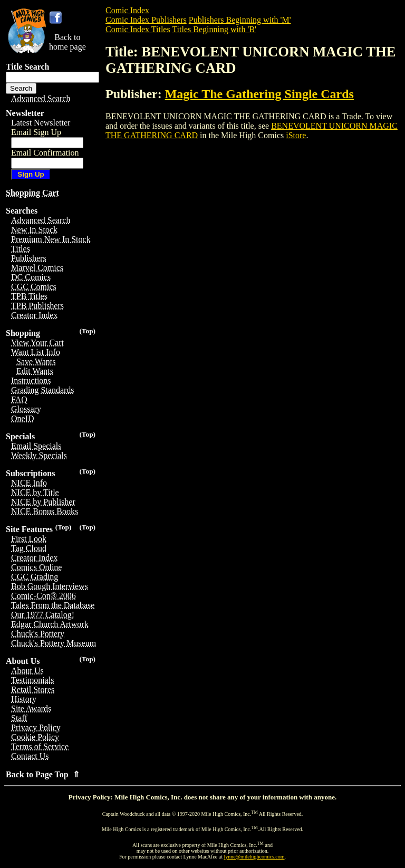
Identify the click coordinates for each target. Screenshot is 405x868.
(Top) (87, 331)
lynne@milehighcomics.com (254, 857)
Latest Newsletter (41, 123)
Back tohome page (67, 42)
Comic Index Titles (138, 29)
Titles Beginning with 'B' (214, 29)
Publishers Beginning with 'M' (240, 20)
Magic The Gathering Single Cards (259, 94)
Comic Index (127, 10)
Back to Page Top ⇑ (43, 774)
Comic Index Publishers (146, 20)
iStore (296, 135)
